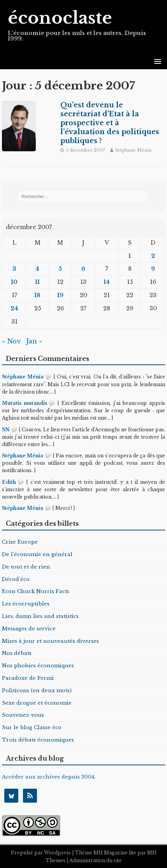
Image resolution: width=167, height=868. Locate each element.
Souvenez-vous (23, 715)
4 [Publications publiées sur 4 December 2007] (37, 269)
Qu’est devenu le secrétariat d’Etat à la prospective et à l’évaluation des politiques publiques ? (110, 123)
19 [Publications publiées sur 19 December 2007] (60, 295)
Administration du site (96, 860)
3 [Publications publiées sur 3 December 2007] (14, 269)
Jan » (34, 341)
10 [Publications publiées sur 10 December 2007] (14, 282)
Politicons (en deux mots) (37, 690)
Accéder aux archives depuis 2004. (49, 777)
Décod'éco (16, 579)
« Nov (11, 341)
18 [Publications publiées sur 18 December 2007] (37, 295)
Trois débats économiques (38, 740)
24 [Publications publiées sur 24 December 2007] (14, 308)
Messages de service (29, 629)
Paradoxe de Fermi (28, 678)
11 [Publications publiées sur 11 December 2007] (37, 282)
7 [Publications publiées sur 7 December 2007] (107, 269)
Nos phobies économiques (38, 666)
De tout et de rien (26, 567)
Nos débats (17, 653)
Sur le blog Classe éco (32, 727)
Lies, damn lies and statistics (40, 616)
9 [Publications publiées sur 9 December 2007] (153, 269)
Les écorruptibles (26, 604)
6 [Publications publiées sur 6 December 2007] (83, 269)
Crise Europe (20, 542)
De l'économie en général (37, 554)
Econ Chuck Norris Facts (36, 591)
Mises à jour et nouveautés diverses (50, 641)
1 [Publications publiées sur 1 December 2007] (130, 256)
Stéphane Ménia (133, 150)
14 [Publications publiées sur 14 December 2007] (107, 282)
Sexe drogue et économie (37, 703)
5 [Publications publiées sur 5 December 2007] (60, 269)
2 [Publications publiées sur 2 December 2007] (153, 256)
